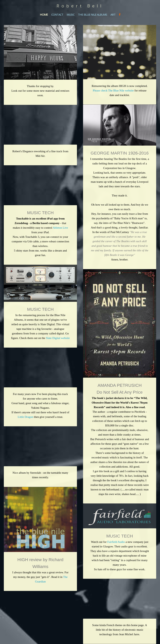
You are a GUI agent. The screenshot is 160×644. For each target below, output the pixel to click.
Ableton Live (60, 228)
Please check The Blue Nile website (113, 91)
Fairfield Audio (116, 542)
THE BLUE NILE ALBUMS (92, 14)
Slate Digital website (57, 338)
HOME (44, 14)
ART (113, 14)
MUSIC (71, 14)
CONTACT (57, 14)
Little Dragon (25, 417)
